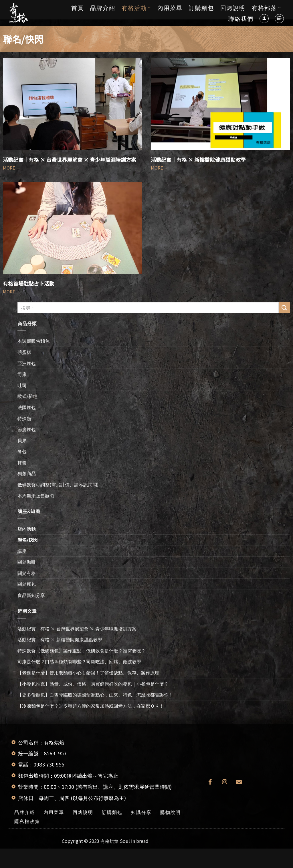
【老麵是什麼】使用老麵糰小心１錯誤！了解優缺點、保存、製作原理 (88, 672)
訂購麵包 (201, 8)
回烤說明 (233, 8)
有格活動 (136, 8)
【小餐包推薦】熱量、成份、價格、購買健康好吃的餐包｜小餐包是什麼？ (93, 684)
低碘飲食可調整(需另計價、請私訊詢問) (58, 484)
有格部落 (267, 8)
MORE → (12, 168)
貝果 (22, 440)
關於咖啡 (27, 562)
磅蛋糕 (24, 352)
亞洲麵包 (27, 363)
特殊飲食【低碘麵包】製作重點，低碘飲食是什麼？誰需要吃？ (82, 650)
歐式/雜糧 (27, 396)
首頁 (78, 8)
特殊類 (24, 418)
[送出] (284, 307)
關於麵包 (27, 584)
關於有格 (27, 573)
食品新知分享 (31, 595)
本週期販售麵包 (33, 341)
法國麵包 (27, 407)
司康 (22, 374)
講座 (22, 551)
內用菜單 (170, 8)
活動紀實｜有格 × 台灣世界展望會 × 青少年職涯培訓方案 (70, 160)
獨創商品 (27, 473)
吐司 (22, 385)
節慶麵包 (27, 429)
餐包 (22, 451)
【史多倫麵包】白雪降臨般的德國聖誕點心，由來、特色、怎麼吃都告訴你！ (95, 694)
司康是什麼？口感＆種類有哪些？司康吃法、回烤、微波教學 (79, 661)
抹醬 (22, 462)
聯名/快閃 (27, 540)
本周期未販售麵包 (36, 495)
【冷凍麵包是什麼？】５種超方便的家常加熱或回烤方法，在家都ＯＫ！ (91, 706)
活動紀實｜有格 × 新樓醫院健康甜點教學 (198, 160)
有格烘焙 (110, 841)
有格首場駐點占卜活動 (29, 283)
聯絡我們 (241, 18)
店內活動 (27, 529)
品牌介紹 (103, 8)
